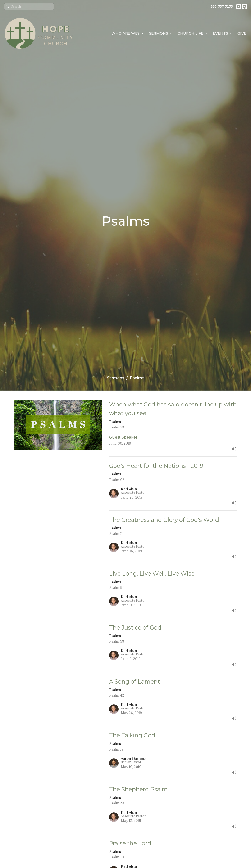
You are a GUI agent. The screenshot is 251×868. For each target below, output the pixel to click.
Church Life (193, 33)
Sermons (161, 33)
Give (242, 33)
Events (223, 33)
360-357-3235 (222, 6)
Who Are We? (128, 33)
